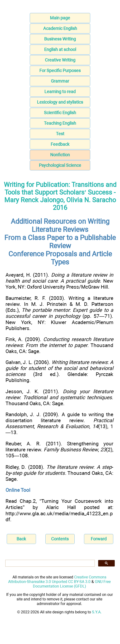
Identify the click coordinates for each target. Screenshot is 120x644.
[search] (50, 563)
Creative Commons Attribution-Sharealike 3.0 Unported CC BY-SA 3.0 (57, 579)
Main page (60, 18)
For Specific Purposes (60, 70)
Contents (60, 539)
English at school (60, 49)
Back (21, 539)
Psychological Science (60, 165)
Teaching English (60, 123)
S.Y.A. (97, 612)
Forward (99, 539)
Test (60, 134)
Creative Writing (60, 60)
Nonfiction (60, 155)
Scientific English (60, 113)
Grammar (60, 81)
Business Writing (60, 39)
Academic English (60, 28)
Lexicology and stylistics (60, 102)
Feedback (60, 144)
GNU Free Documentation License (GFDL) (72, 584)
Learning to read (60, 92)
